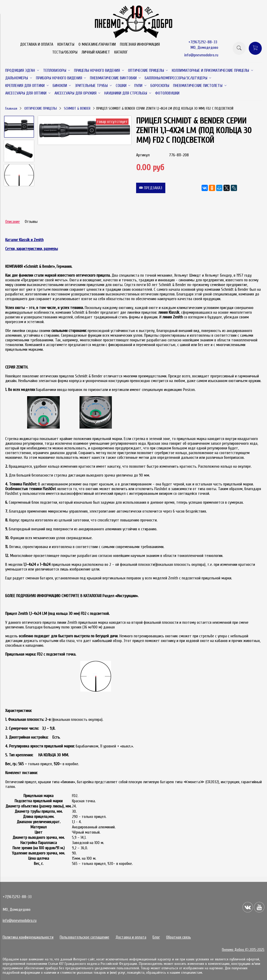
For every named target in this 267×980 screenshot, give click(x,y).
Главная (11, 108)
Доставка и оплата (131, 937)
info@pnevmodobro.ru (201, 55)
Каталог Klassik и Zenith (24, 240)
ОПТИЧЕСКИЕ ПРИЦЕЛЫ (41, 108)
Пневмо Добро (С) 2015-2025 (243, 950)
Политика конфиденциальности (28, 937)
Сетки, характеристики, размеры (32, 249)
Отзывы (31, 222)
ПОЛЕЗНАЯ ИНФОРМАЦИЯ (140, 44)
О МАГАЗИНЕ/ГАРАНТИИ (97, 44)
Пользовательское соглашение (84, 937)
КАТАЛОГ (121, 52)
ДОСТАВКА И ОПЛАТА (37, 44)
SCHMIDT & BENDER (77, 108)
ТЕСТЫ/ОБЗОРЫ (65, 52)
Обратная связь (178, 937)
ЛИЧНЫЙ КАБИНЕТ (96, 52)
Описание (13, 222)
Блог (156, 937)
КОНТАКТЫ (66, 44)
